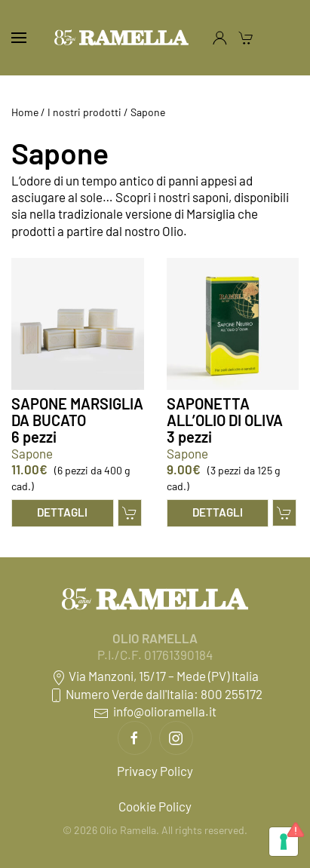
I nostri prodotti (84, 112)
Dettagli (62, 512)
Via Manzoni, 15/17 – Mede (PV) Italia (155, 676)
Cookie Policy (155, 806)
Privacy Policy (155, 771)
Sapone (32, 453)
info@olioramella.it (155, 711)
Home (25, 112)
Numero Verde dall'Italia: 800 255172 (155, 694)
